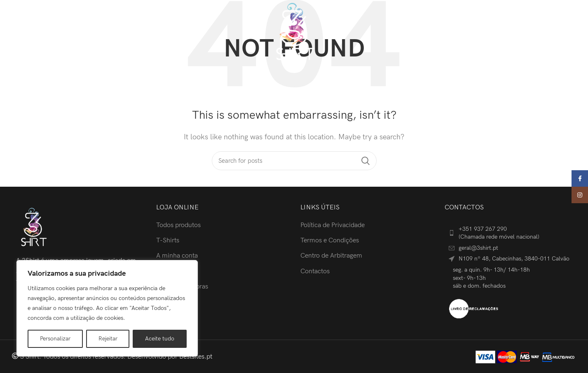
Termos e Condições (330, 240)
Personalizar (55, 339)
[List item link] (511, 233)
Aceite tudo (160, 339)
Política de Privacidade (333, 225)
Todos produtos (178, 225)
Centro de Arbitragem (331, 256)
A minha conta (177, 256)
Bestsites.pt (196, 357)
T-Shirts (168, 240)
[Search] (495, 32)
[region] (107, 308)
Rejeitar (108, 339)
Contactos (315, 271)
